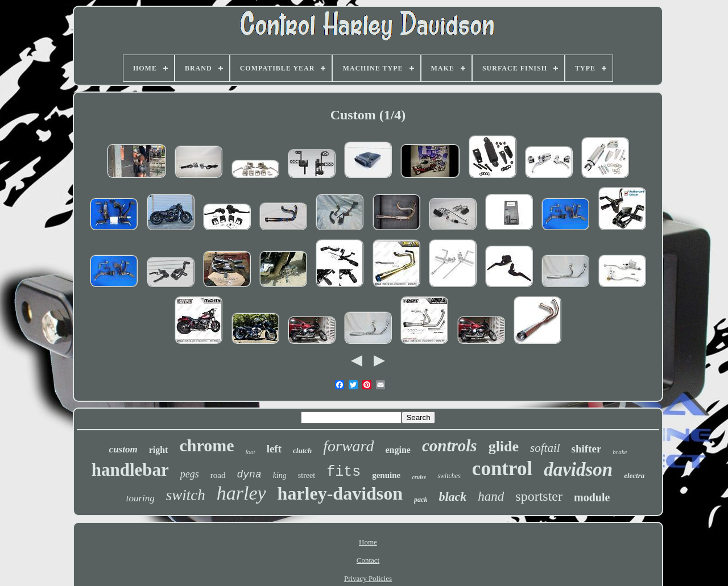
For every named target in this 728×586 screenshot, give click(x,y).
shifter (587, 449)
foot (251, 452)
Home (368, 542)
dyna (249, 475)
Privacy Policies (368, 578)
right (159, 450)
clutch (302, 450)
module (592, 497)
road (218, 475)
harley (241, 493)
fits (344, 472)
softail (545, 448)
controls (450, 446)
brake (620, 452)
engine (398, 450)
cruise (419, 477)
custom (123, 449)
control (502, 469)
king (280, 475)
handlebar (130, 470)
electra (634, 475)
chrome (206, 445)
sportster (539, 496)
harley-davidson (340, 493)
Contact (368, 560)
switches (449, 476)
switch (186, 495)
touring (140, 498)
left (274, 449)
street (307, 475)
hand (491, 496)
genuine (386, 475)
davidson (578, 469)
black (452, 496)
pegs (190, 474)
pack (421, 500)
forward (348, 446)
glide (504, 446)
